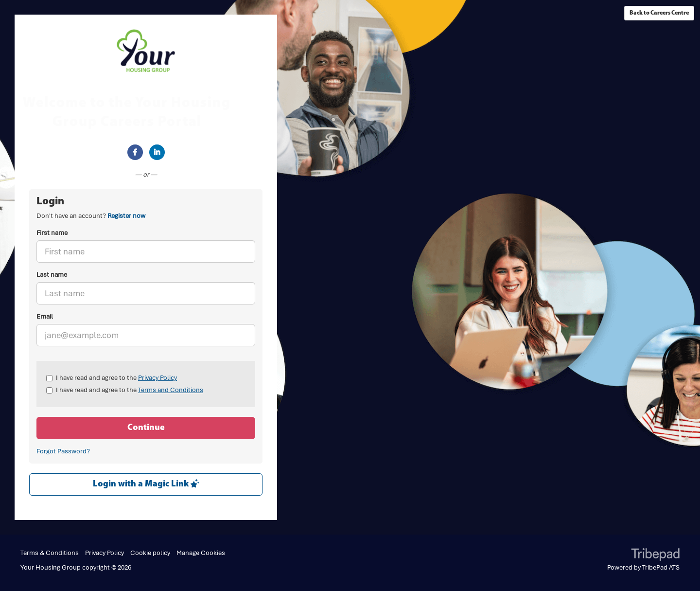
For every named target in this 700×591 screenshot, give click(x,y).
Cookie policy (150, 553)
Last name (52, 275)
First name (52, 233)
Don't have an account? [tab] (91, 216)
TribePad (655, 555)
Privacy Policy (157, 378)
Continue (146, 428)
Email (45, 316)
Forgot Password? (63, 451)
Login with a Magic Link (146, 484)
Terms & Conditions (50, 553)
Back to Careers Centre (659, 13)
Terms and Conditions (171, 390)
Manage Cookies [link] (201, 553)
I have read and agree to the (112, 378)
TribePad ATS (661, 567)
